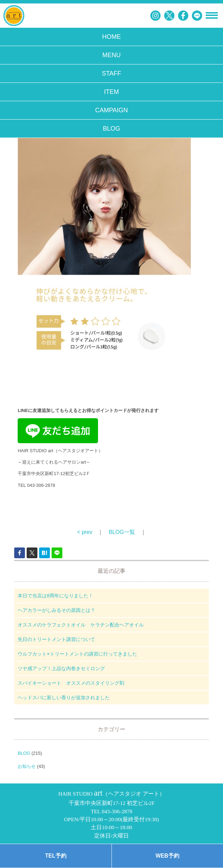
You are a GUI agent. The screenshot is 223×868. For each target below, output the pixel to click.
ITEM (112, 92)
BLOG (111, 129)
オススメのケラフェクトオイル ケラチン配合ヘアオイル (81, 625)
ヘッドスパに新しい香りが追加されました (64, 698)
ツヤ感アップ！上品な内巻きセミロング (61, 668)
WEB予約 (167, 856)
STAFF (111, 73)
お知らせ (27, 766)
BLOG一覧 (122, 532)
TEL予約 (56, 856)
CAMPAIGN (112, 110)
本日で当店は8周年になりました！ (55, 596)
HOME (111, 37)
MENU (112, 55)
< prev (84, 532)
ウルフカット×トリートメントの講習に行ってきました (77, 654)
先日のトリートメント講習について (56, 639)
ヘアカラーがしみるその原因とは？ (56, 610)
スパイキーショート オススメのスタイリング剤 (71, 683)
